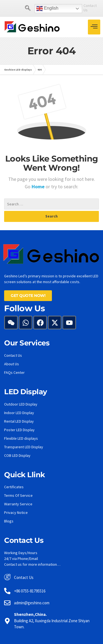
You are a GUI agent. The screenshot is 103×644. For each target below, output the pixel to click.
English (37, 9)
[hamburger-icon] (94, 27)
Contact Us (82, 8)
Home (39, 187)
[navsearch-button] (17, 9)
